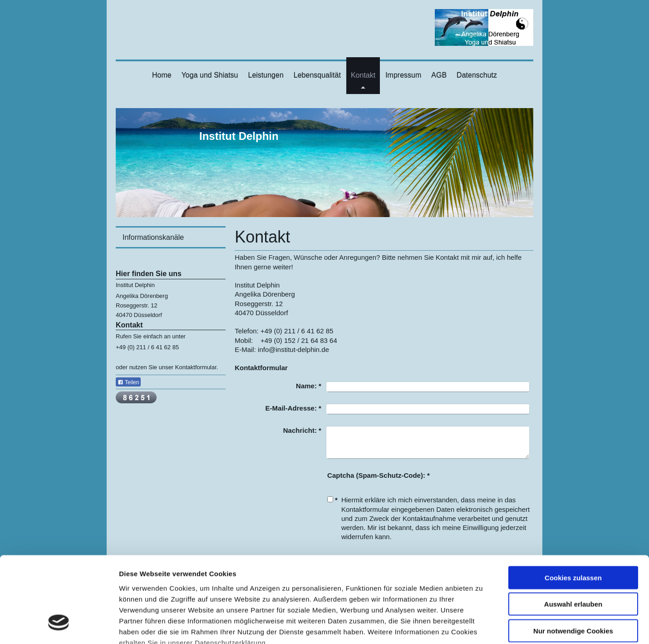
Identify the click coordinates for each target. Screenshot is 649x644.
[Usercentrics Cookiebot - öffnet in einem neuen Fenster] (59, 626)
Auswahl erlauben (573, 530)
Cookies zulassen (573, 504)
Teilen (128, 382)
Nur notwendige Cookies (573, 557)
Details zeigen (483, 626)
